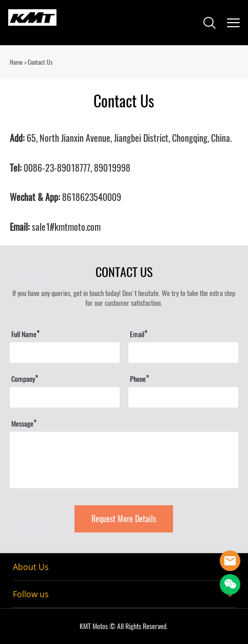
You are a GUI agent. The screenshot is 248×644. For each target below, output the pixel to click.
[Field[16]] (183, 397)
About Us (31, 567)
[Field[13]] (183, 353)
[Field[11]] (65, 353)
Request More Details (124, 519)
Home (16, 62)
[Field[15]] (65, 397)
